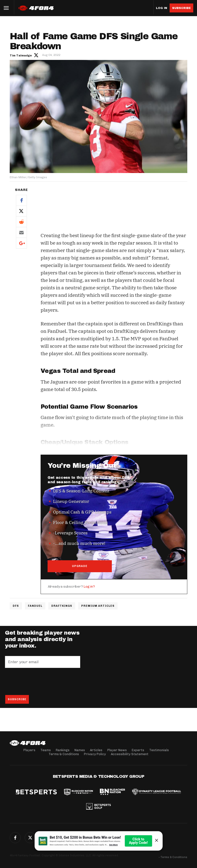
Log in (162, 8)
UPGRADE (80, 566)
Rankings (63, 750)
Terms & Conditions (64, 754)
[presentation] (43, 681)
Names (80, 750)
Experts (138, 750)
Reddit (21, 222)
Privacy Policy (95, 754)
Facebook (21, 200)
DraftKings (62, 606)
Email (21, 232)
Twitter (21, 211)
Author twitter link (36, 55)
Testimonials (159, 750)
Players (29, 750)
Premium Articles (98, 606)
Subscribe (181, 8)
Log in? (89, 586)
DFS (16, 606)
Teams (46, 750)
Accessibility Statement (130, 754)
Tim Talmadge (21, 55)
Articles (96, 750)
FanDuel (35, 606)
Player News (117, 750)
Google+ (21, 243)
